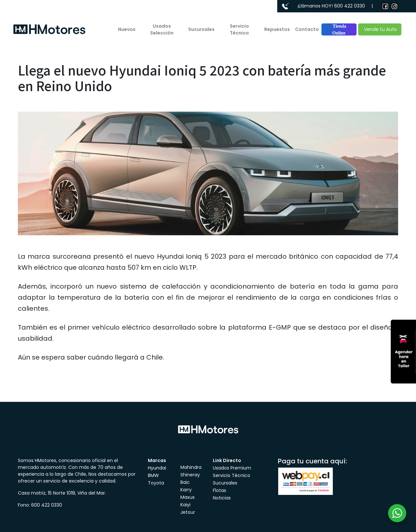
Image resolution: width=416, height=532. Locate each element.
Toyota (156, 483)
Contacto (307, 29)
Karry (186, 490)
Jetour (188, 512)
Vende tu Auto (380, 29)
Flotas (220, 490)
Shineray (190, 475)
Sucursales (201, 29)
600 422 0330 (350, 6)
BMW (153, 475)
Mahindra (191, 467)
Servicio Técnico (239, 29)
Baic (185, 482)
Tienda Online (339, 30)
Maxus (188, 497)
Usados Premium (232, 468)
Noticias (222, 498)
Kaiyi (185, 505)
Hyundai (157, 468)
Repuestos (277, 29)
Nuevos (127, 29)
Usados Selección (162, 29)
